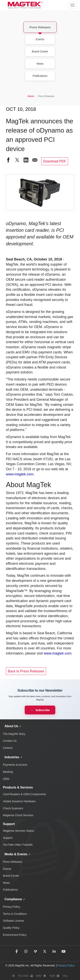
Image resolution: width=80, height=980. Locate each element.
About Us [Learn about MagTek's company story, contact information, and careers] (11, 726)
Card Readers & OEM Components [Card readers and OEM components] (24, 794)
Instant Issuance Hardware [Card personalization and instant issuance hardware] (19, 801)
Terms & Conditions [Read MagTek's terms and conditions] (15, 914)
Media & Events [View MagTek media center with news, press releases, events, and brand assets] (16, 854)
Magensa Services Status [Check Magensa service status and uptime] (19, 831)
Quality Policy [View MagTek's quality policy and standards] (11, 928)
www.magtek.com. (20, 474)
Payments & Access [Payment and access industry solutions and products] (15, 765)
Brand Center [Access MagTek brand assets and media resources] (11, 876)
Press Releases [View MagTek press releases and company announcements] (13, 862)
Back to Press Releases (26, 671)
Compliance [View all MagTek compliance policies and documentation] (13, 899)
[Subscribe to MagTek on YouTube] (64, 952)
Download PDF (55, 161)
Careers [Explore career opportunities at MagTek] (8, 748)
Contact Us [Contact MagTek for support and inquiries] (10, 741)
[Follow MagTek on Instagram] (26, 952)
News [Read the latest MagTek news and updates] (6, 883)
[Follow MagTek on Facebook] (16, 952)
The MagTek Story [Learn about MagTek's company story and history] (14, 734)
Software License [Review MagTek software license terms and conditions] (13, 921)
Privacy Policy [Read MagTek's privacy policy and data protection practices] (11, 907)
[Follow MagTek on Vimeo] (35, 952)
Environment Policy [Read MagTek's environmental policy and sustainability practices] (15, 935)
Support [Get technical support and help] (8, 838)
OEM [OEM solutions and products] (6, 779)
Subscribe (43, 710)
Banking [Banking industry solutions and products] (8, 772)
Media (31, 96)
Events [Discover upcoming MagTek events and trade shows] (7, 869)
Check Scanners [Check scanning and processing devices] (13, 808)
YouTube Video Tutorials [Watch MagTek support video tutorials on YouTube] (18, 845)
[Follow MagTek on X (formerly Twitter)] (45, 952)
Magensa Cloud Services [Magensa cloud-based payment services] (18, 815)
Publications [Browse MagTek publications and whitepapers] (10, 890)
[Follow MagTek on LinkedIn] (54, 952)
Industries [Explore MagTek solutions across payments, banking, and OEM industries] (12, 757)
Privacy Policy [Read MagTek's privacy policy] (66, 965)
